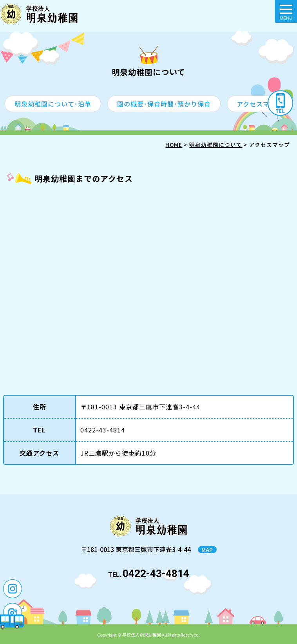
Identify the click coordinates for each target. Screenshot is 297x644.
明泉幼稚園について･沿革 (53, 104)
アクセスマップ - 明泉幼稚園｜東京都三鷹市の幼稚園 (39, 14)
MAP (207, 550)
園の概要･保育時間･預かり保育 (164, 104)
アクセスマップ (260, 104)
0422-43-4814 (156, 573)
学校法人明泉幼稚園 (142, 635)
